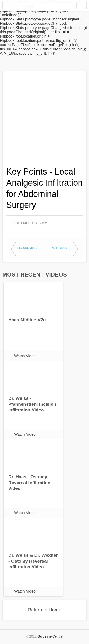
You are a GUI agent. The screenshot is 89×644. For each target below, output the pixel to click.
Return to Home (44, 610)
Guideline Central (50, 636)
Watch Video (25, 356)
